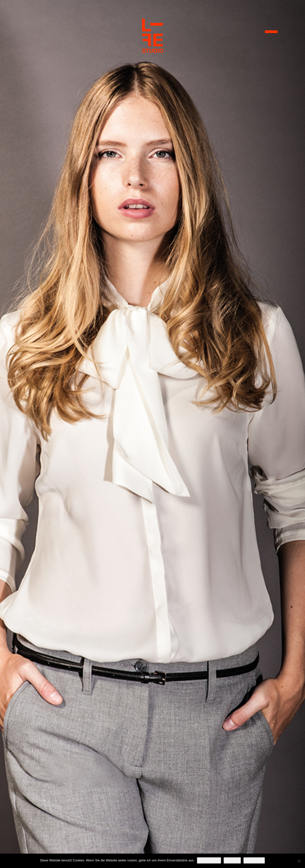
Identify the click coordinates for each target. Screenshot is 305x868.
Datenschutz (254, 860)
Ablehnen (232, 860)
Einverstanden (209, 860)
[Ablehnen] (299, 861)
